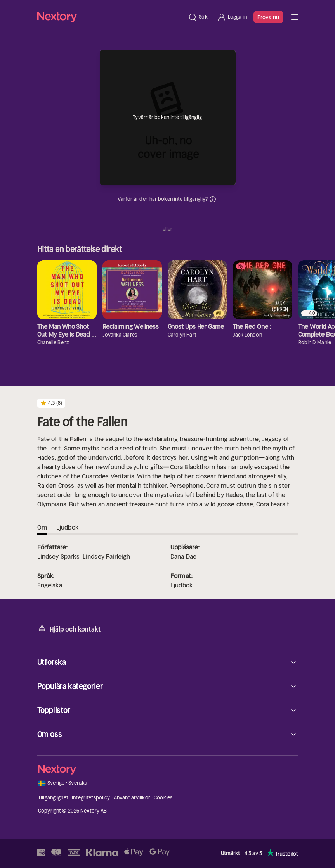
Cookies (163, 798)
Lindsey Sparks (58, 556)
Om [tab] (42, 527)
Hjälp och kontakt (69, 629)
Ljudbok (181, 585)
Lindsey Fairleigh (107, 556)
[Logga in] (232, 17)
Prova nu (268, 17)
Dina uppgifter (213, 199)
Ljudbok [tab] (67, 527)
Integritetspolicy (91, 798)
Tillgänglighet (53, 798)
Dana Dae (183, 556)
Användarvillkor (132, 798)
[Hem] (110, 17)
